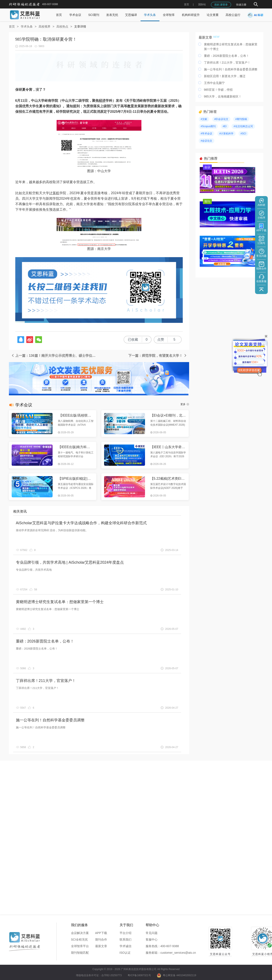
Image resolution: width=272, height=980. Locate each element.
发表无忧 (112, 15)
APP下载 (101, 933)
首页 (187, 4)
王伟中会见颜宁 (214, 83)
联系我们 (126, 940)
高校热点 (62, 26)
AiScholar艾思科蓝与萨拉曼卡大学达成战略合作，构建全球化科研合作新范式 (81, 523)
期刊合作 (101, 940)
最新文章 (101, 946)
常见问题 (152, 933)
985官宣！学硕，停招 (218, 90)
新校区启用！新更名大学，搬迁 (225, 76)
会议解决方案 (80, 933)
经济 (102, 101)
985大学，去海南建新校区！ (223, 96)
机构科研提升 (191, 15)
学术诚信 (126, 946)
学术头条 (150, 15)
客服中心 (152, 940)
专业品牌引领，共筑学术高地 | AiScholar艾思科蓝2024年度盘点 (70, 562)
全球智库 (169, 15)
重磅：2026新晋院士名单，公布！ (45, 641)
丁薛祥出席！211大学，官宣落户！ (46, 681)
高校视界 (45, 26)
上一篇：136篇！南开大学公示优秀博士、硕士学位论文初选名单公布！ (55, 356)
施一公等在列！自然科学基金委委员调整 (50, 720)
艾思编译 (131, 15)
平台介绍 (126, 933)
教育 (131, 106)
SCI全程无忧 (79, 940)
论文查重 (213, 15)
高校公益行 (233, 15)
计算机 (54, 193)
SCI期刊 (94, 15)
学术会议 (75, 15)
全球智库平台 (80, 946)
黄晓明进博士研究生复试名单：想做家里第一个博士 (60, 602)
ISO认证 (125, 953)
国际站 (202, 4)
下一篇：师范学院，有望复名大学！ (158, 356)
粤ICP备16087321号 (139, 975)
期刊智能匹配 (80, 953)
